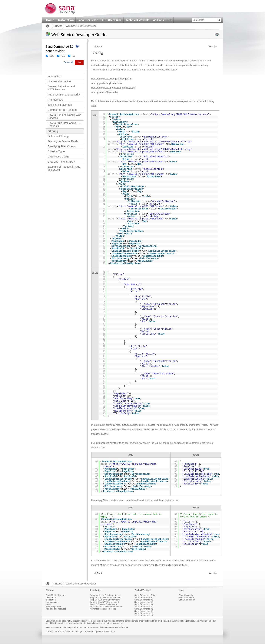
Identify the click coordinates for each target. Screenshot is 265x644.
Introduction (55, 76)
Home (50, 20)
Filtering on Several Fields (63, 141)
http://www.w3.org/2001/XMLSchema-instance (180, 115)
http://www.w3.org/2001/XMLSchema (141, 144)
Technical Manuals (137, 20)
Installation (66, 20)
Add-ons (158, 20)
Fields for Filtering (58, 136)
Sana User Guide (88, 20)
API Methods (55, 100)
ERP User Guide (112, 20)
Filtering (53, 131)
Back (100, 47)
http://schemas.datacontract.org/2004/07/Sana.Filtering (154, 142)
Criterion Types (57, 151)
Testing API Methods (60, 105)
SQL (52, 56)
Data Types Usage (59, 157)
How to (59, 26)
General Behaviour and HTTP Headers (61, 88)
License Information (59, 81)
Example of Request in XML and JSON (64, 168)
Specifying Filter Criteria (62, 146)
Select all (68, 62)
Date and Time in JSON (62, 162)
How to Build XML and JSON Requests (65, 125)
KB (170, 20)
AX (73, 56)
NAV (63, 56)
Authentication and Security (64, 95)
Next (211, 47)
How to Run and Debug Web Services (65, 116)
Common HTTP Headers (62, 110)
